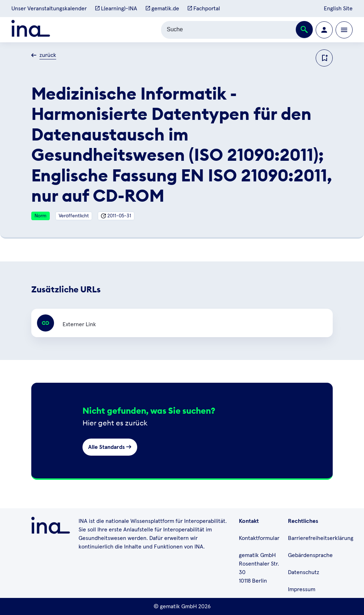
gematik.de (162, 9)
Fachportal (204, 9)
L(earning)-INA (116, 9)
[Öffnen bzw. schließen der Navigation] (344, 30)
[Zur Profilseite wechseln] (324, 30)
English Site (338, 9)
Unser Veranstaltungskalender (49, 9)
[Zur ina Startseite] (31, 30)
